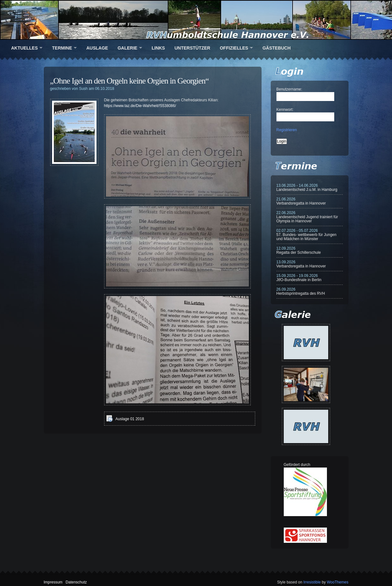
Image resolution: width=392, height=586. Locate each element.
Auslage (97, 48)
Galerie (127, 48)
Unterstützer (193, 48)
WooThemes (338, 582)
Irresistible (312, 582)
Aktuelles (24, 48)
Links (158, 48)
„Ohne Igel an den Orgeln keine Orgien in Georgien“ (130, 81)
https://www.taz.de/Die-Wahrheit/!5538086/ (140, 106)
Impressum (53, 582)
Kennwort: (285, 110)
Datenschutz (76, 582)
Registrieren (287, 130)
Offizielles (234, 48)
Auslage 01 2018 (130, 419)
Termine (62, 48)
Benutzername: (289, 89)
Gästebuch (277, 48)
